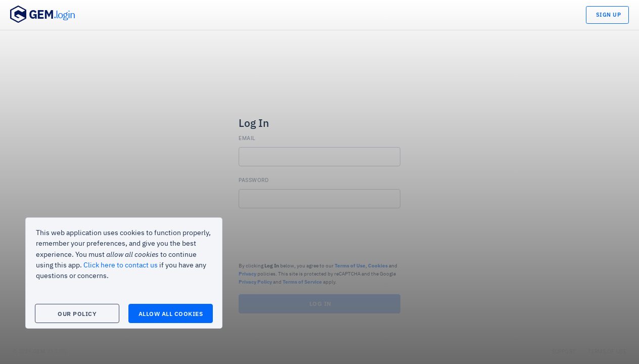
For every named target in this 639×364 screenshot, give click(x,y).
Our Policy (77, 314)
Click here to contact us (121, 265)
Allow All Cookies (171, 314)
